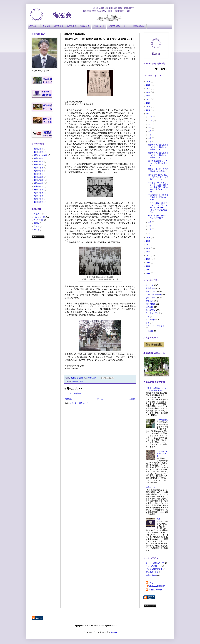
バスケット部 (39, 217)
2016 (149, 237)
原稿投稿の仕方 (152, 572)
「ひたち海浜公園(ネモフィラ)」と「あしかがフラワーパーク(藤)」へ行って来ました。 (158, 207)
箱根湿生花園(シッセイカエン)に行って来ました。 (158, 163)
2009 (149, 263)
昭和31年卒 (39, 168)
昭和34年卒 (39, 174)
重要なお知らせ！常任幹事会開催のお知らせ (158, 170)
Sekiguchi (152, 582)
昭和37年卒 (39, 180)
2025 (149, 85)
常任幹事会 (72, 26)
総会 (148, 323)
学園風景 (149, 301)
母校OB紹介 (151, 310)
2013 (149, 248)
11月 (151, 120)
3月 (150, 226)
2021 (149, 99)
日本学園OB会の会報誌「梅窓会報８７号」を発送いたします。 (158, 177)
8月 (150, 131)
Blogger (114, 632)
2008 (149, 266)
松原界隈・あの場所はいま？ (162, 454)
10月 (151, 124)
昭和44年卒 (39, 196)
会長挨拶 (46, 26)
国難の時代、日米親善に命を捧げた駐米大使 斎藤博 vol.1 (158, 155)
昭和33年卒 (39, 171)
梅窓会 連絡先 (139, 26)
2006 (149, 273)
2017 (149, 114)
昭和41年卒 (39, 190)
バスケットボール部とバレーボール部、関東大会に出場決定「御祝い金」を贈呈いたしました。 (158, 187)
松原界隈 (149, 331)
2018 (149, 110)
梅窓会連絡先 (151, 575)
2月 (150, 229)
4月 (150, 222)
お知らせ (149, 285)
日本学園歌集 (162, 420)
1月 (150, 233)
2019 (149, 107)
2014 (149, 245)
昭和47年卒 (39, 199)
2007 (149, 270)
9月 (150, 128)
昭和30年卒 (39, 165)
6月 (150, 138)
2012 (149, 252)
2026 (149, 81)
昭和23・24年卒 (41, 155)
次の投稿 (69, 399)
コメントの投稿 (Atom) (79, 403)
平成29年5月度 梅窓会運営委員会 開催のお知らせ (158, 197)
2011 (149, 255)
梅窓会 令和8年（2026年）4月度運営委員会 (156, 389)
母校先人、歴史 (78, 381)
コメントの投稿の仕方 (155, 563)
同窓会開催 (59, 26)
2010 (149, 259)
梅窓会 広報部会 (155, 590)
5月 (150, 142)
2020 (149, 103)
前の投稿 (131, 399)
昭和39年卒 (39, 186)
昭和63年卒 (39, 202)
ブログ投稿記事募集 (154, 569)
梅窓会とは (34, 26)
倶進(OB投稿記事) (153, 295)
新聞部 (37, 223)
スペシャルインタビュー (156, 326)
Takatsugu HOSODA (157, 586)
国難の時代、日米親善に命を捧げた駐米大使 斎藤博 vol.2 (158, 147)
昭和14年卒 (39, 149)
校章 (158, 519)
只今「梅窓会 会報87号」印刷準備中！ (157, 217)
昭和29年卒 (39, 161)
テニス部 (38, 214)
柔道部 (37, 226)
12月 (151, 117)
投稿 (148, 316)
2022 (149, 96)
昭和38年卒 (39, 183)
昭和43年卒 (39, 193)
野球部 (37, 230)
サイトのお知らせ (153, 566)
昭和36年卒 (39, 177)
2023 (149, 92)
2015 (149, 241)
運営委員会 (85, 26)
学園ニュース (151, 298)
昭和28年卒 (39, 158)
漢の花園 (149, 307)
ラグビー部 (39, 220)
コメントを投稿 (74, 393)
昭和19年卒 (39, 152)
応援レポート (99, 26)
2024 (149, 89)
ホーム (126, 26)
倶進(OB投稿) (114, 26)
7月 (150, 135)
